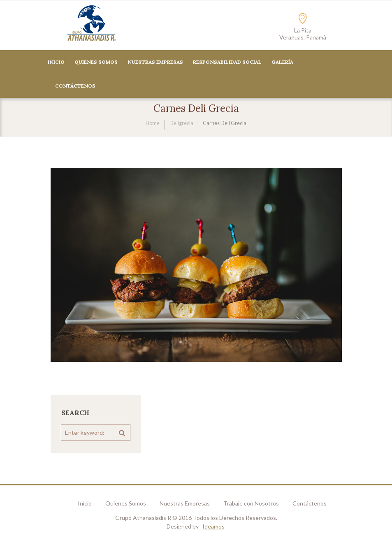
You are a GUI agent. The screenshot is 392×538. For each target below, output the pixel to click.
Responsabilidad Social (227, 62)
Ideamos (213, 526)
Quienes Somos (96, 62)
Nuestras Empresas (155, 62)
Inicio (56, 62)
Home (153, 123)
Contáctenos (310, 503)
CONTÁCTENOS (75, 86)
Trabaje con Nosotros (251, 503)
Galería (282, 62)
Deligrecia (181, 123)
